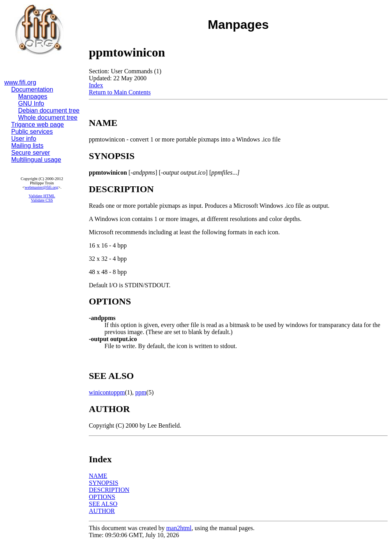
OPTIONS (102, 497)
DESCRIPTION (109, 490)
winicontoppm (107, 392)
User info (24, 139)
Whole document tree (48, 118)
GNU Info (31, 103)
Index (96, 85)
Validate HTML (42, 196)
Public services (32, 132)
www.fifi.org (20, 82)
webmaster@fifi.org (41, 187)
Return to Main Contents (120, 92)
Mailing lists (27, 146)
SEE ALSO (103, 504)
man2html (179, 528)
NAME (98, 476)
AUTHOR (102, 511)
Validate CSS (42, 200)
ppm (141, 392)
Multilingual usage (36, 160)
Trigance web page (38, 125)
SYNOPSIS (104, 483)
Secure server (31, 153)
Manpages (33, 96)
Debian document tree (49, 111)
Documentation (32, 89)
